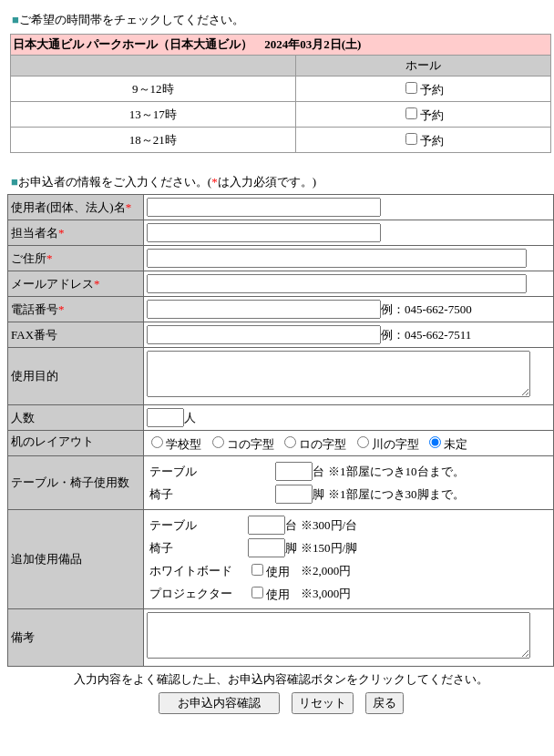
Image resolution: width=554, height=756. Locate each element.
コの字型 (218, 466)
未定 (423, 466)
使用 (245, 593)
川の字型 (363, 466)
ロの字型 (290, 466)
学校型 (151, 466)
